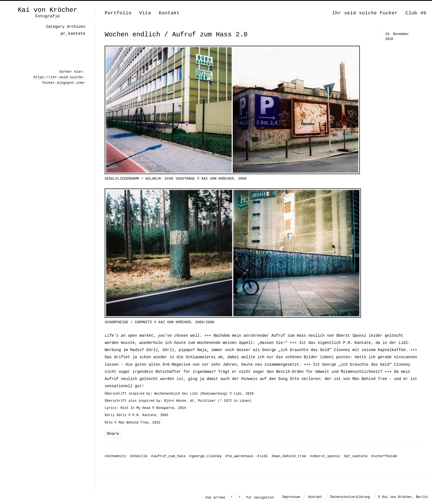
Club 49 (416, 13)
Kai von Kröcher (47, 10)
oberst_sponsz (325, 456)
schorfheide (384, 456)
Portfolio (118, 13)
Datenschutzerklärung (350, 497)
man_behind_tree (289, 456)
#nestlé (139, 456)
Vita (145, 13)
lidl (263, 456)
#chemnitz (116, 456)
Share (113, 434)
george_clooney (206, 456)
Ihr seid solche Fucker (365, 13)
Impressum (291, 497)
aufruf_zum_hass (168, 456)
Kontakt (169, 13)
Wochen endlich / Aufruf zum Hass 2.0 (176, 35)
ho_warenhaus (239, 456)
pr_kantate (356, 456)
